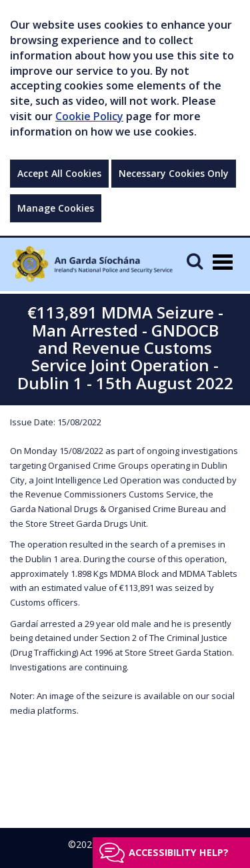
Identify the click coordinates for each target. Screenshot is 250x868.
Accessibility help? (179, 852)
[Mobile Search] (195, 261)
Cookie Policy (89, 116)
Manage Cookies (56, 208)
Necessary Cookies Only (174, 173)
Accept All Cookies (59, 173)
